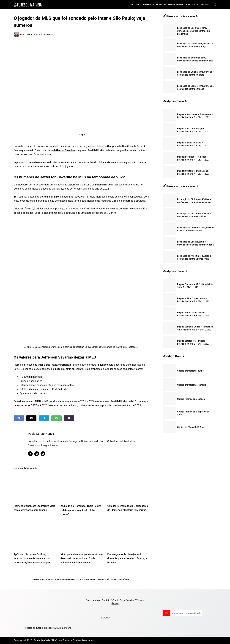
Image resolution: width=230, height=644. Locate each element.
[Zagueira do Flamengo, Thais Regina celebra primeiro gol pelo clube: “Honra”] (82, 487)
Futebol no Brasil (155, 5)
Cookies (130, 600)
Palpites (192, 5)
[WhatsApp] (56, 418)
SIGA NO (106, 618)
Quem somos (93, 600)
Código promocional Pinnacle (192, 385)
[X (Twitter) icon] (37, 454)
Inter (41, 365)
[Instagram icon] (43, 454)
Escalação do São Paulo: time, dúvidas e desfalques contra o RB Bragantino (194, 31)
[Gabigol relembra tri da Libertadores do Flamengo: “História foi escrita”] (128, 487)
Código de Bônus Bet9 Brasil (191, 427)
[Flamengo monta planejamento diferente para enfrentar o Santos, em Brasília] (128, 535)
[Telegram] (44, 418)
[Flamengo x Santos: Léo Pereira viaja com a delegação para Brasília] (35, 487)
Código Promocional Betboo (191, 399)
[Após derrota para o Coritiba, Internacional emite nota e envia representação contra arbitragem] (35, 535)
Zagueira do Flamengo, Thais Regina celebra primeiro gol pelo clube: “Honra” (81, 510)
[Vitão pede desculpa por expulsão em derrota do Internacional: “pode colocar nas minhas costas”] (82, 535)
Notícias (136, 4)
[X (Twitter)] (31, 418)
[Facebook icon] (30, 454)
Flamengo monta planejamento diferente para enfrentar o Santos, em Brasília (128, 558)
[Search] (215, 5)
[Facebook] (19, 418)
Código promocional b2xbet (191, 371)
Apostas (205, 4)
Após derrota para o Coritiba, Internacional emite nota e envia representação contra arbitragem (32, 558)
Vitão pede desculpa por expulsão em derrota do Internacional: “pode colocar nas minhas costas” (82, 558)
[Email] (69, 418)
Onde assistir (176, 4)
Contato (106, 600)
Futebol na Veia (40, 579)
